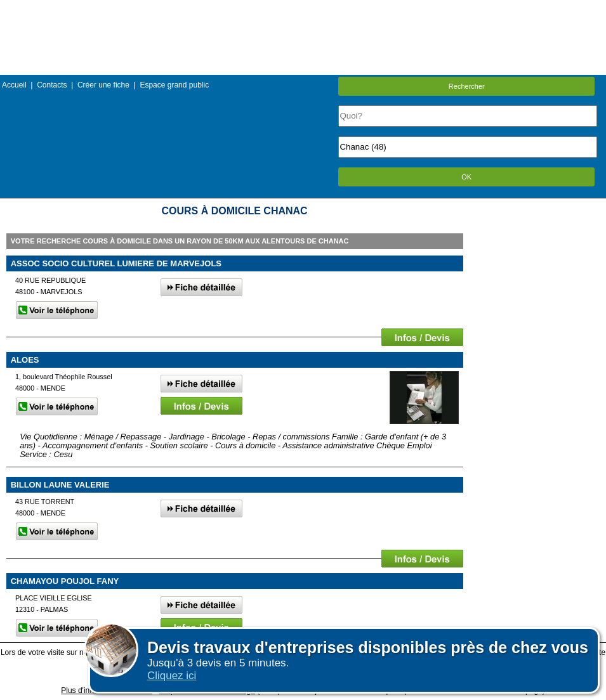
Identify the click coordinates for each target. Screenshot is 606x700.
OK (466, 177)
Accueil (14, 85)
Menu (303, 9)
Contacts (52, 85)
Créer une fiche (103, 85)
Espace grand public (174, 85)
